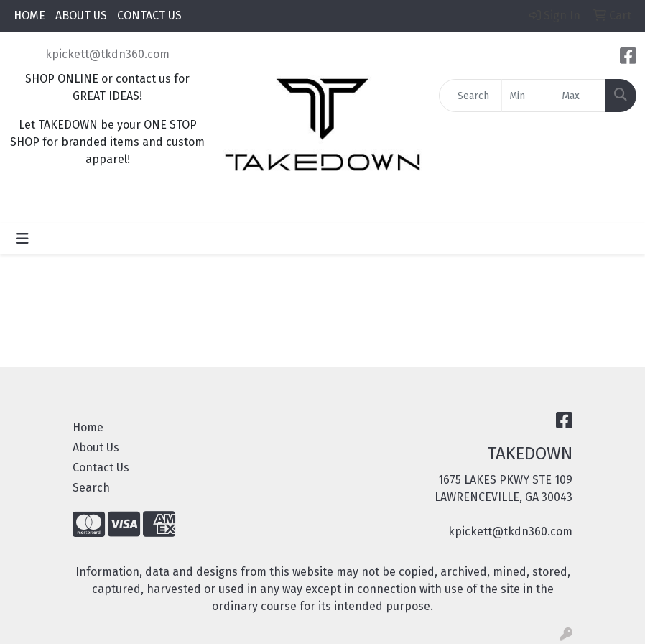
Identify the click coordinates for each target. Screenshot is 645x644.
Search (91, 488)
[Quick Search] (470, 96)
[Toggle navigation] (22, 239)
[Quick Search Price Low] (528, 96)
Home (88, 427)
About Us (96, 447)
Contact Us (101, 468)
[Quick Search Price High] (580, 96)
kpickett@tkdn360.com (107, 54)
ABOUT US (81, 15)
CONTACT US (149, 15)
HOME (29, 15)
